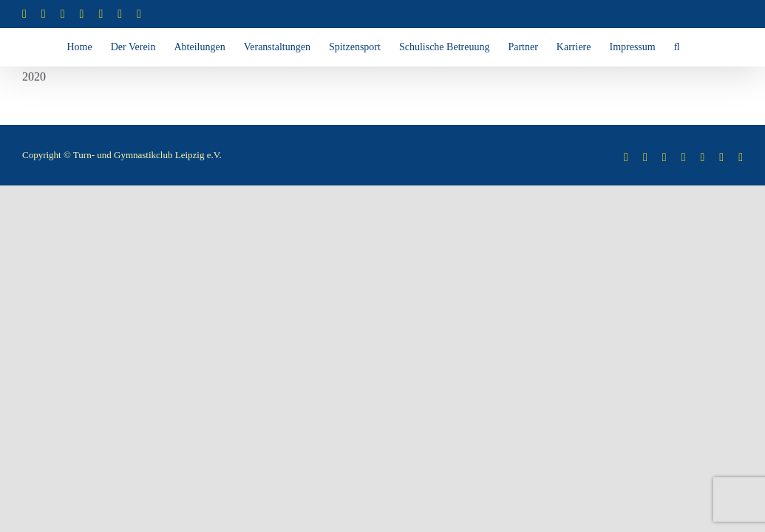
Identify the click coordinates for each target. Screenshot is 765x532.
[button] (424, 84)
